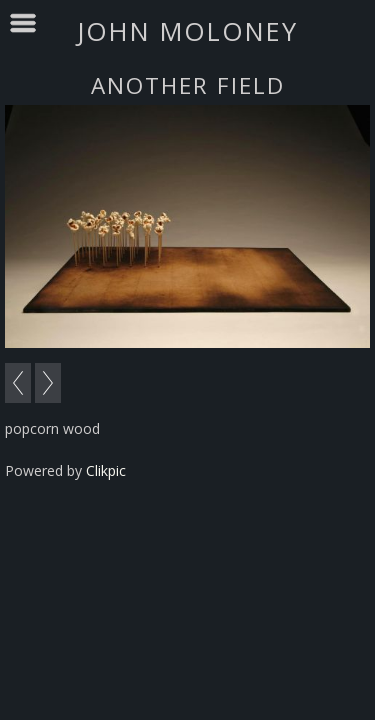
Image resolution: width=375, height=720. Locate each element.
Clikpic (106, 470)
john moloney (187, 31)
